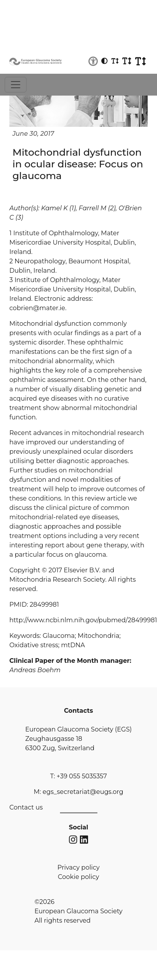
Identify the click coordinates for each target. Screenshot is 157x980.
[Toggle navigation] (16, 85)
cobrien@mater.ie (37, 308)
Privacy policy (78, 867)
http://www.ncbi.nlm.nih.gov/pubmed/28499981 (83, 620)
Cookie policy (79, 877)
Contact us (26, 807)
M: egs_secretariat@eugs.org (78, 792)
